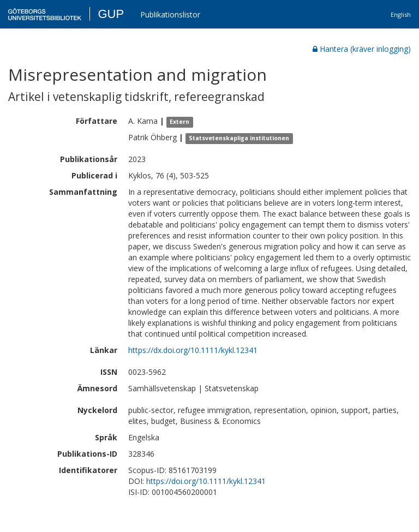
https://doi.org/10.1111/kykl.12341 (206, 481)
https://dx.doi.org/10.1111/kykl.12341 (193, 350)
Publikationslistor (170, 14)
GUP (111, 14)
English (401, 14)
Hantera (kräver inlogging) (362, 49)
